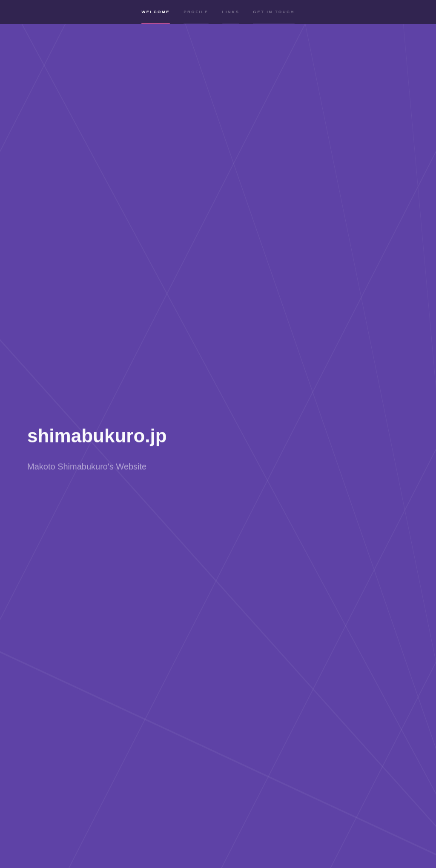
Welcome (156, 18)
